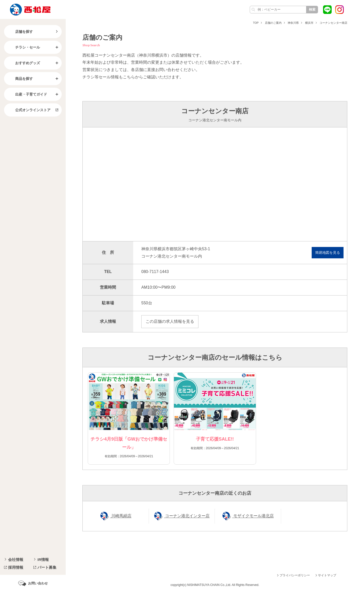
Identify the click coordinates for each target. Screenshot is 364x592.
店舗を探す (20, 32)
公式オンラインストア (29, 110)
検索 (312, 9)
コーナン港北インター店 (187, 516)
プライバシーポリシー (295, 575)
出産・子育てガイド (27, 94)
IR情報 (43, 560)
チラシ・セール (24, 47)
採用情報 (16, 567)
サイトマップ (327, 575)
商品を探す (20, 79)
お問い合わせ (38, 583)
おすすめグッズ (24, 63)
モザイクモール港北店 (253, 516)
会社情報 (16, 560)
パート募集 (47, 567)
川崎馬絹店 (121, 516)
